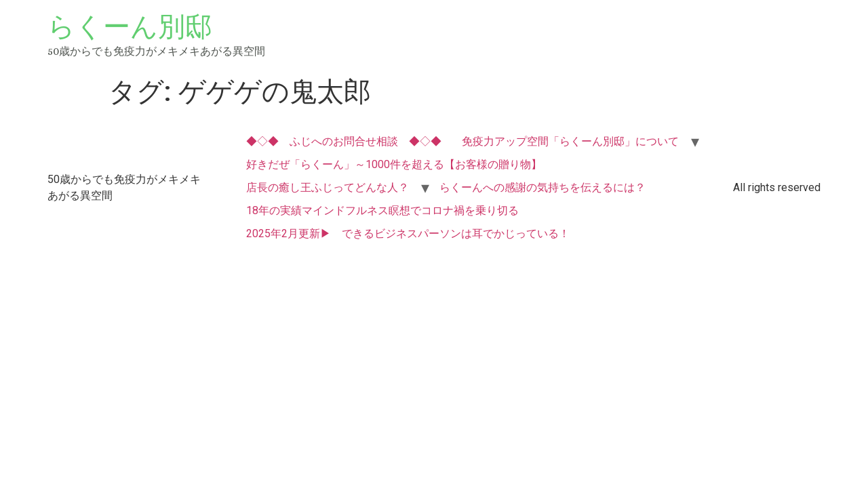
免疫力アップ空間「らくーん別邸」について (570, 141)
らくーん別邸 (130, 27)
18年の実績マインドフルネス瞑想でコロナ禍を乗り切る (382, 210)
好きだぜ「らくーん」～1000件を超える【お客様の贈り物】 (394, 164)
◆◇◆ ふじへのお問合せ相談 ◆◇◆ (344, 141)
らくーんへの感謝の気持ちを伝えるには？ (542, 187)
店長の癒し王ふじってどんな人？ (328, 187)
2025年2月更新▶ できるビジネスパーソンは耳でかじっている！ (408, 233)
